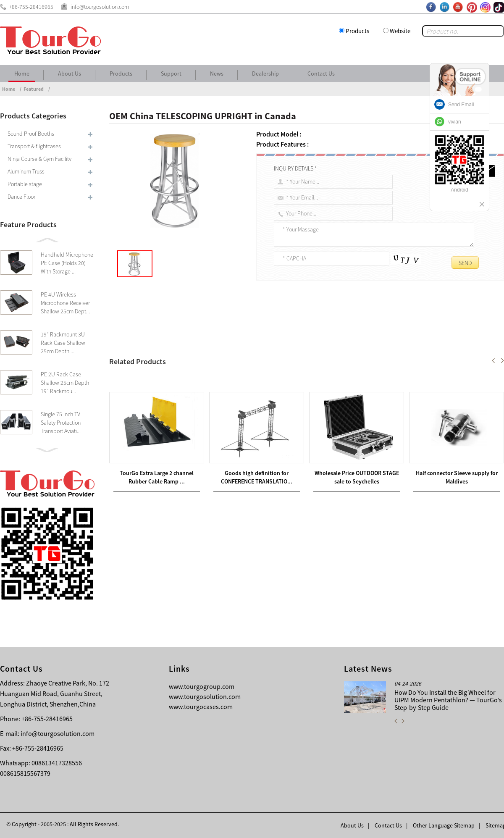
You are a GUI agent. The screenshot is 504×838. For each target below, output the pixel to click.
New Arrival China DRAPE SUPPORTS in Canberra (198, 380)
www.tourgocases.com (201, 707)
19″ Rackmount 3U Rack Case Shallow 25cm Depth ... (63, 343)
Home (22, 74)
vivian (455, 122)
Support (171, 74)
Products (357, 31)
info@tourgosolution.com (58, 733)
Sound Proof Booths (31, 134)
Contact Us (321, 74)
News (217, 74)
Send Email (461, 105)
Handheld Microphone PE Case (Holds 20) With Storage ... (67, 263)
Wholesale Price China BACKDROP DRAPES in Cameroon (197, 390)
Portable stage (25, 184)
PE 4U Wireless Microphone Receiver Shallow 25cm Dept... (65, 303)
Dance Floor (21, 197)
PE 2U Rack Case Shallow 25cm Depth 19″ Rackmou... (65, 383)
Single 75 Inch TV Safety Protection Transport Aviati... (61, 423)
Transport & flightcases (34, 146)
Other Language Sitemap (444, 825)
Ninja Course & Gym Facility (39, 159)
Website (400, 31)
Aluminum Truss (26, 171)
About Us (70, 74)
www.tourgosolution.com (205, 696)
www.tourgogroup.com (202, 686)
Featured (34, 89)
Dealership (265, 74)
